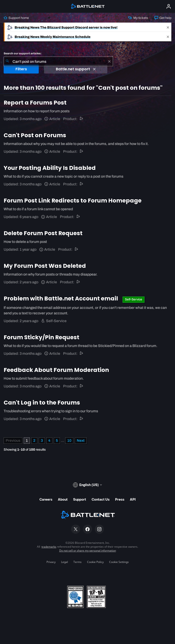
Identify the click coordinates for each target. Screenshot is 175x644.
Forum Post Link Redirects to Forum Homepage (73, 201)
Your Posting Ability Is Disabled (50, 168)
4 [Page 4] (49, 440)
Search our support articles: (23, 53)
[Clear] (109, 61)
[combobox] (58, 61)
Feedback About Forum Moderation (56, 370)
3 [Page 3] (42, 440)
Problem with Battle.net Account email (61, 298)
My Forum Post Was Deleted (45, 266)
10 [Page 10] (69, 440)
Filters (21, 69)
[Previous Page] (13, 441)
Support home (16, 18)
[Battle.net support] (81, 119)
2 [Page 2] (34, 440)
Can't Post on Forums (35, 135)
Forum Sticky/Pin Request (41, 337)
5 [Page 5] (57, 440)
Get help (163, 18)
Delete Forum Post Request (43, 233)
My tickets (138, 18)
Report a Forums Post (35, 103)
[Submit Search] (7, 61)
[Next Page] (81, 441)
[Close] (168, 27)
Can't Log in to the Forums (42, 403)
